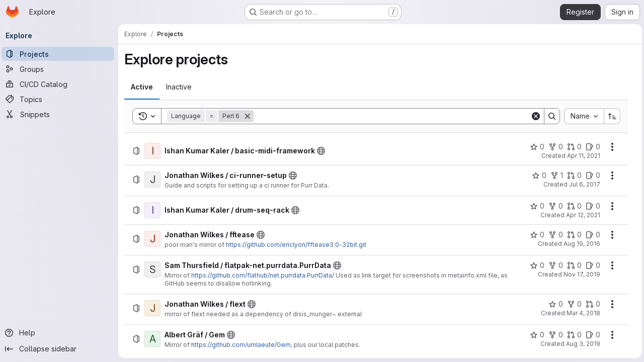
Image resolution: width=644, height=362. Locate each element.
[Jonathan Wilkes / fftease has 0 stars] (535, 235)
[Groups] (60, 69)
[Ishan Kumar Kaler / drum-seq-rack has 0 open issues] (591, 206)
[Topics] (60, 99)
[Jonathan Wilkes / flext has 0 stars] (554, 304)
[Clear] (534, 116)
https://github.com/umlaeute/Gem (244, 345)
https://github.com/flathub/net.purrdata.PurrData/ (265, 275)
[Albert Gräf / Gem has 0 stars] (535, 335)
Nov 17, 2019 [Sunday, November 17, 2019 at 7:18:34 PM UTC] (580, 274)
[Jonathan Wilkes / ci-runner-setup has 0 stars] (537, 175)
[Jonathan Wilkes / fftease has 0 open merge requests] (572, 235)
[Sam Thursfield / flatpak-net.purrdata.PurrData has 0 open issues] (591, 265)
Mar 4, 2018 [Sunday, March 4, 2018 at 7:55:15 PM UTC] (581, 313)
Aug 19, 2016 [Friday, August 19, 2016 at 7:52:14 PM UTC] (580, 244)
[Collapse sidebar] (60, 349)
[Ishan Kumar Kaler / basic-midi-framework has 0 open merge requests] (572, 147)
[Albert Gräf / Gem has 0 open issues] (591, 335)
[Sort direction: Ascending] (610, 116)
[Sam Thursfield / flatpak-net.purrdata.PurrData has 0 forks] (554, 265)
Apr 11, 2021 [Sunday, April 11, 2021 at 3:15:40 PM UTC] (582, 156)
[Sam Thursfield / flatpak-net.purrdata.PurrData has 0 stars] (535, 265)
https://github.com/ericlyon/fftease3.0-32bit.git (299, 245)
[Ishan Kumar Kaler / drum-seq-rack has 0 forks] (554, 206)
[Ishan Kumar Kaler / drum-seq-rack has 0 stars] (535, 206)
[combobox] (582, 116)
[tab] (144, 87)
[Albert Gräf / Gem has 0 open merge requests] (572, 335)
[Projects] (60, 54)
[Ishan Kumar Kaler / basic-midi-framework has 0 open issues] (591, 147)
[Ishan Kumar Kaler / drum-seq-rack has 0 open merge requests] (572, 206)
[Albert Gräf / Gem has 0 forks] (554, 335)
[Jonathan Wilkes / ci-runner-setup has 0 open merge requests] (572, 175)
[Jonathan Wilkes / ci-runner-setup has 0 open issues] (591, 175)
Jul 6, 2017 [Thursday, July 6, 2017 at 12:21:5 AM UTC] (583, 184)
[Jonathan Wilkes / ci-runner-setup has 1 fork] (555, 175)
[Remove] (250, 116)
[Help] (60, 333)
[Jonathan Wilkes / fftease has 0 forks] (554, 235)
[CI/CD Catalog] (60, 84)
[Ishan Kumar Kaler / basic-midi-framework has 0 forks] (554, 147)
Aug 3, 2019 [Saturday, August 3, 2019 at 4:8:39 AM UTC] (581, 344)
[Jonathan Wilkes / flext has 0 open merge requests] (591, 304)
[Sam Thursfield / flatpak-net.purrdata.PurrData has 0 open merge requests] (572, 265)
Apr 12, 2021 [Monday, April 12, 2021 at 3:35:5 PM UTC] (581, 215)
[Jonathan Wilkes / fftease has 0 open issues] (591, 235)
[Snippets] (60, 114)
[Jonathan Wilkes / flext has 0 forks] (572, 304)
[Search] (392, 116)
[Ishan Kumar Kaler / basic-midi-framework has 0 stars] (535, 147)
